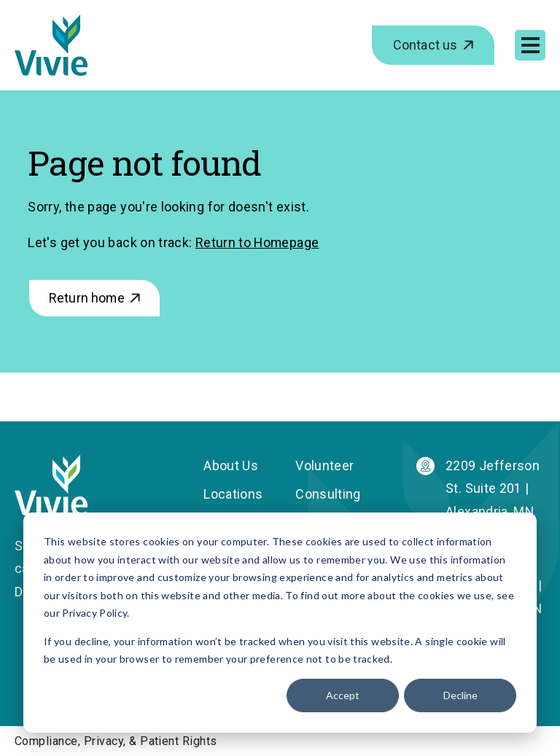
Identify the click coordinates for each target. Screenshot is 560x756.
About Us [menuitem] (231, 465)
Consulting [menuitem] (328, 495)
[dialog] (280, 623)
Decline (460, 695)
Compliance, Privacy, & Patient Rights (116, 742)
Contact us (425, 45)
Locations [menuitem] (233, 495)
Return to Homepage (258, 242)
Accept (343, 695)
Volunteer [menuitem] (324, 465)
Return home (87, 298)
